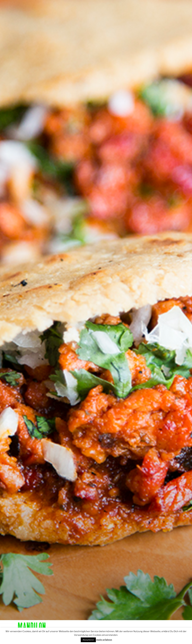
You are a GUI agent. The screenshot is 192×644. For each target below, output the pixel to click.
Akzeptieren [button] (88, 640)
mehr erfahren (104, 640)
